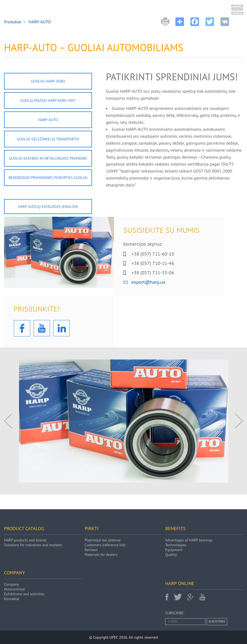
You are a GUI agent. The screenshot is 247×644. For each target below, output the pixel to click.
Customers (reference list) (105, 545)
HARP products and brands (25, 540)
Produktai (13, 22)
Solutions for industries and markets (33, 545)
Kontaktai (12, 599)
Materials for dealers (101, 555)
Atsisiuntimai (14, 589)
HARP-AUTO (48, 120)
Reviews (91, 550)
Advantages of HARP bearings (189, 540)
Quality (171, 555)
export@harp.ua (148, 282)
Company (11, 584)
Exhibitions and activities (24, 594)
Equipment (174, 550)
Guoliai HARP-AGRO (48, 81)
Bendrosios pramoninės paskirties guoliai (48, 178)
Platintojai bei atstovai (103, 540)
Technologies (176, 545)
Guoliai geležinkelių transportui (48, 139)
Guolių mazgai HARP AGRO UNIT (48, 100)
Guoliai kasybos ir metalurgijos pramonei (48, 158)
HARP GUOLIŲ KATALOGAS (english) (48, 207)
